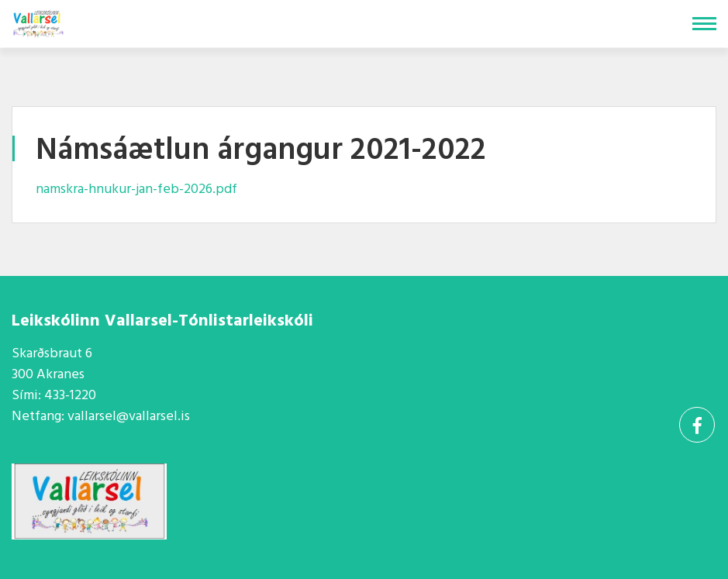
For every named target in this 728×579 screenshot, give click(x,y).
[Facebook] (697, 425)
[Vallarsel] (40, 21)
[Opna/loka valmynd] (704, 24)
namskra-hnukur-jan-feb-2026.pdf (136, 190)
